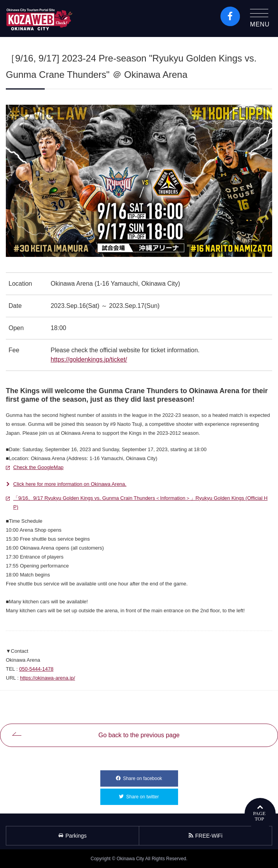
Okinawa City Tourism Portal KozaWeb (39, 18)
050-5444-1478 (36, 669)
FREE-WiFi (205, 836)
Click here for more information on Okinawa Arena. (70, 484)
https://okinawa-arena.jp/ (47, 678)
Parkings (72, 836)
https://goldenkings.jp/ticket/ (89, 359)
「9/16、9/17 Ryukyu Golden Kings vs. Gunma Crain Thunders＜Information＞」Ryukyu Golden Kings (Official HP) (140, 502)
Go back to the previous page (139, 735)
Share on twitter (152, 794)
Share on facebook (150, 776)
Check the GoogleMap (38, 467)
